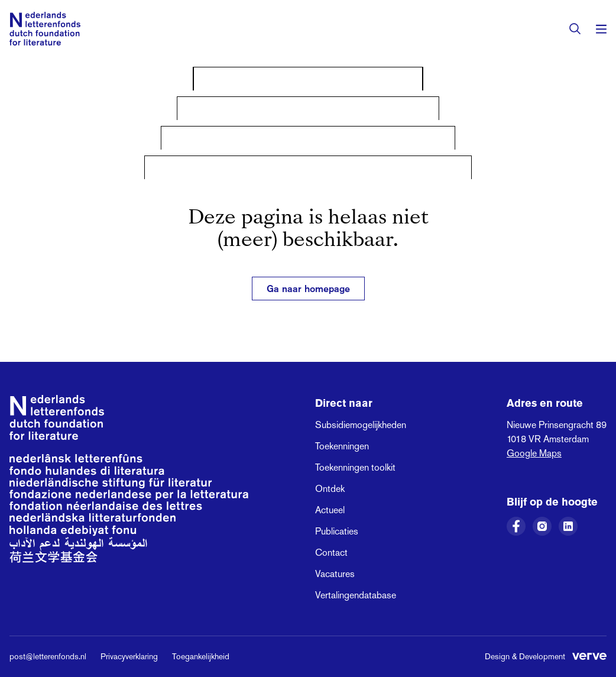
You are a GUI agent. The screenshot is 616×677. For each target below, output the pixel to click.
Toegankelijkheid (201, 656)
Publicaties (337, 531)
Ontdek (330, 489)
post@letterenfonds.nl (48, 656)
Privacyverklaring (129, 656)
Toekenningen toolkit (355, 467)
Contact (331, 553)
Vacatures (335, 574)
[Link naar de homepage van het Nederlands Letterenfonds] (45, 29)
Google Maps (534, 453)
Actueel (330, 510)
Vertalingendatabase (356, 595)
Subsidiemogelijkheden (361, 425)
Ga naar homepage (308, 289)
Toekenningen (342, 446)
